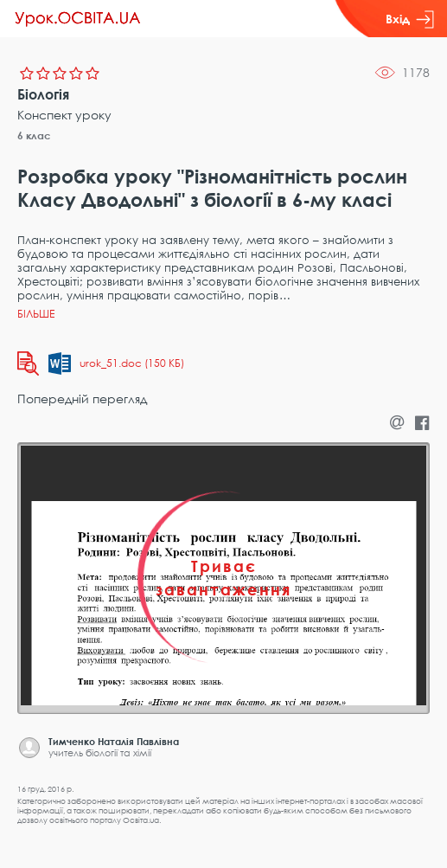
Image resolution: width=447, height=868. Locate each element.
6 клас (34, 135)
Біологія (43, 94)
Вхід (410, 19)
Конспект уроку (64, 115)
